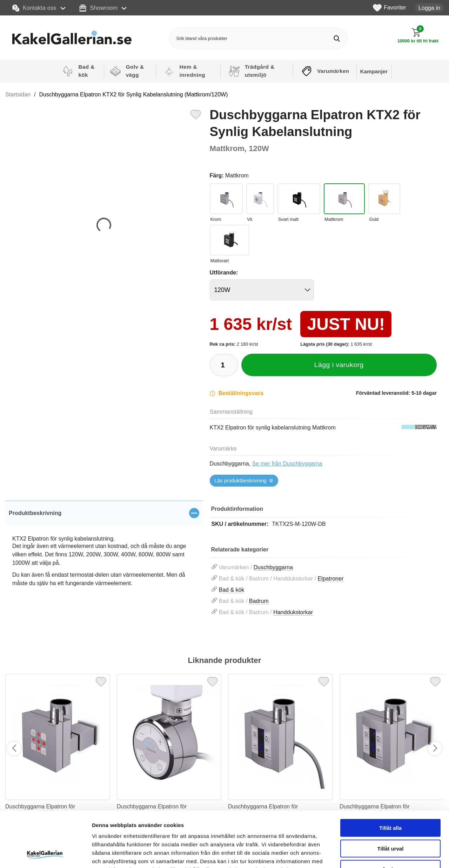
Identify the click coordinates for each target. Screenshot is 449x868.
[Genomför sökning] (337, 38)
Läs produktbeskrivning (241, 481)
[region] (104, 513)
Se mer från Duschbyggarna (287, 464)
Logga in (429, 8)
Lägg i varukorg (339, 365)
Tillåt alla (390, 776)
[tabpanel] (104, 552)
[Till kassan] (418, 36)
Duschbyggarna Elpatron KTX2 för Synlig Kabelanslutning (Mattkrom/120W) (134, 94)
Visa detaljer (381, 854)
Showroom (98, 8)
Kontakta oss (34, 8)
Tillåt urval (391, 796)
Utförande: (224, 273)
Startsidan (18, 94)
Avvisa (390, 817)
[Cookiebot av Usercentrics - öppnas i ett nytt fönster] (45, 854)
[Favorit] (196, 114)
